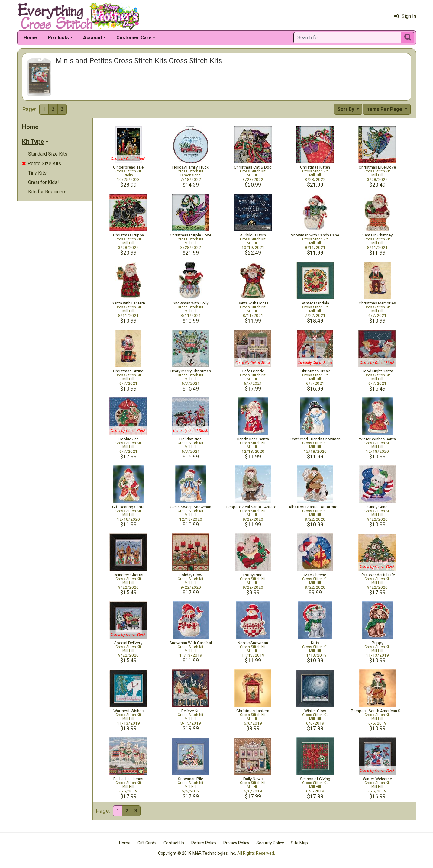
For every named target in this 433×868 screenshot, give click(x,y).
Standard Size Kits (48, 154)
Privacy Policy (236, 843)
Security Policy (270, 843)
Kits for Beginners (47, 192)
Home (30, 38)
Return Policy (204, 843)
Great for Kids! (44, 182)
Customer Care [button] (134, 38)
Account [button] (93, 38)
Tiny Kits (37, 173)
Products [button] (58, 38)
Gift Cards (147, 843)
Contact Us (174, 843)
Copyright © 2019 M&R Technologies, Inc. (197, 853)
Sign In (405, 16)
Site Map (299, 843)
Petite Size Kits (42, 164)
